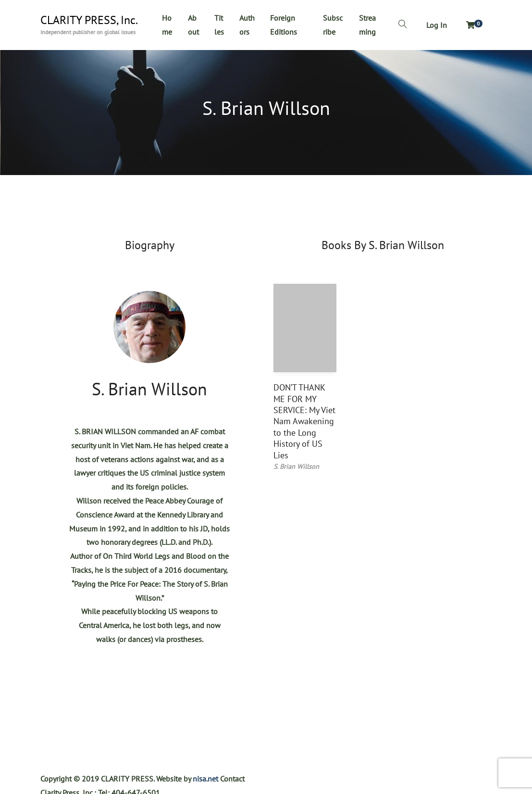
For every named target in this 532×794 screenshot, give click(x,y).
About (193, 25)
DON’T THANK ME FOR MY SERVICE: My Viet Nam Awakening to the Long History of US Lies (304, 421)
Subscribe (333, 25)
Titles (219, 25)
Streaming (367, 25)
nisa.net (205, 779)
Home (167, 25)
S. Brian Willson (149, 389)
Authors (247, 25)
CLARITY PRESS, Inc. (89, 20)
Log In (437, 25)
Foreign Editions (284, 25)
